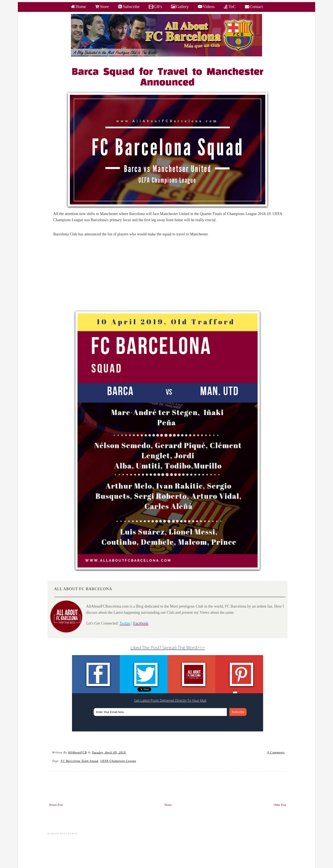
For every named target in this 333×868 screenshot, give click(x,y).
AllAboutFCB (77, 752)
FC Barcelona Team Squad (80, 761)
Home (168, 805)
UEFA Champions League (118, 761)
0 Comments (276, 752)
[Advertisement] (170, 275)
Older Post (280, 805)
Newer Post (56, 805)
